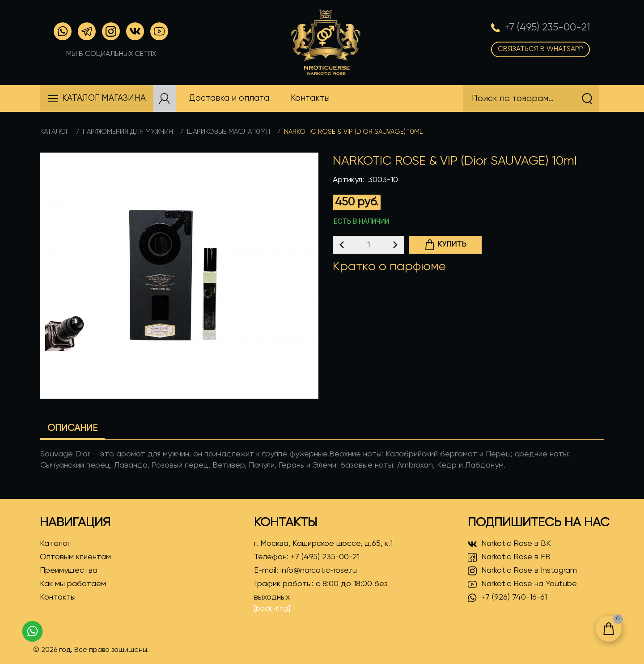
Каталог (55, 132)
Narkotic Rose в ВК (509, 544)
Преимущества (69, 570)
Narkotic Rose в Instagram (522, 571)
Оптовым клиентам (75, 557)
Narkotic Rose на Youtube (522, 584)
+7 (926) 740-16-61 (507, 598)
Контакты (58, 597)
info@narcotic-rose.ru (319, 570)
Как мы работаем (73, 584)
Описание (72, 428)
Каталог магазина (104, 98)
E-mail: (305, 570)
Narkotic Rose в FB (509, 558)
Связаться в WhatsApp (540, 49)
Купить (445, 245)
